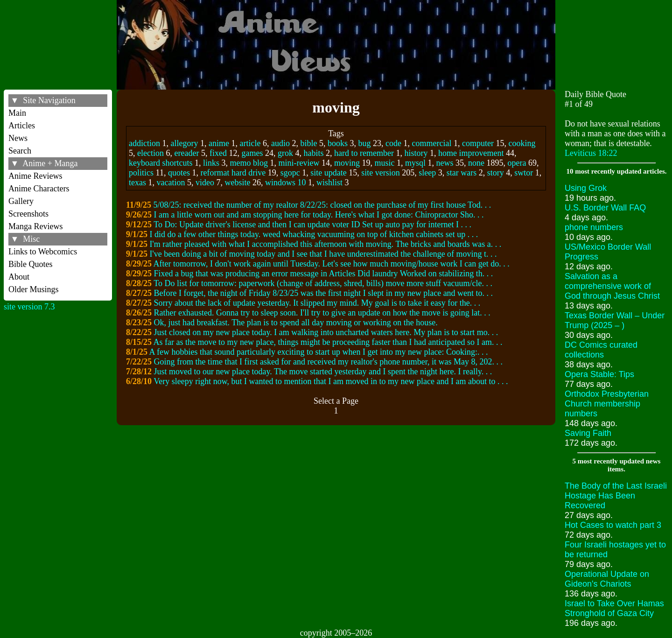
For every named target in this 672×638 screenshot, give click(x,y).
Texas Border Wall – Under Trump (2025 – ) (615, 320)
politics (141, 173)
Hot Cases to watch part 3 (613, 525)
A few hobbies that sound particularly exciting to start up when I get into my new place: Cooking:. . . (319, 352)
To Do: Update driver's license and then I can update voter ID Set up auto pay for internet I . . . (312, 224)
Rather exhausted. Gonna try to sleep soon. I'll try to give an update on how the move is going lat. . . (322, 313)
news (445, 163)
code (393, 143)
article (250, 143)
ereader (187, 153)
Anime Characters (39, 189)
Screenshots (28, 214)
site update (328, 173)
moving (347, 163)
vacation (171, 182)
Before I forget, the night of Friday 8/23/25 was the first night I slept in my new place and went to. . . (324, 293)
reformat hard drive (233, 173)
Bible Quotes (31, 264)
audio (280, 143)
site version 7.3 (29, 307)
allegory (185, 143)
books (338, 143)
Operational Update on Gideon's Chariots (607, 579)
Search (20, 151)
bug (365, 143)
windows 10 (286, 182)
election (150, 153)
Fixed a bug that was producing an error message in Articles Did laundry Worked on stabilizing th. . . (324, 273)
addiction (144, 143)
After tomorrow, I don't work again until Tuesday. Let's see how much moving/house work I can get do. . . (332, 264)
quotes (179, 173)
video (205, 182)
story (496, 173)
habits (313, 153)
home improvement (471, 153)
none (476, 163)
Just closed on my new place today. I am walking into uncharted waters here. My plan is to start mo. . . (326, 332)
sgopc (290, 173)
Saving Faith (588, 433)
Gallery (21, 201)
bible (309, 143)
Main (17, 113)
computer (478, 143)
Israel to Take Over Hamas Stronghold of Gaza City (614, 608)
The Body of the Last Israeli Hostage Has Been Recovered (616, 496)
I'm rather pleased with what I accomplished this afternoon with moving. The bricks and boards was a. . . (326, 244)
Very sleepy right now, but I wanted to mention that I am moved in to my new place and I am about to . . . (331, 381)
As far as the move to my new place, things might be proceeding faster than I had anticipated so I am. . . (328, 342)
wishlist (329, 182)
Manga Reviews (35, 226)
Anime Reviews (35, 176)
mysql (415, 163)
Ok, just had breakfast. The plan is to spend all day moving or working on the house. (296, 323)
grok (285, 153)
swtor (524, 173)
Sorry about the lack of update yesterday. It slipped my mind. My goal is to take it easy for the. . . (317, 303)
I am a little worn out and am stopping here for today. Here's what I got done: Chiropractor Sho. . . (319, 215)
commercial (432, 143)
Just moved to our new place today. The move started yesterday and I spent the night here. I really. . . (323, 372)
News (18, 138)
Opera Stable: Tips (599, 374)
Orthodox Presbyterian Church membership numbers (607, 404)
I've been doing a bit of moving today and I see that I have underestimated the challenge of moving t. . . (323, 254)
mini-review (299, 163)
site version (381, 173)
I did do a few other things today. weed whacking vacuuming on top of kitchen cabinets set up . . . (314, 234)
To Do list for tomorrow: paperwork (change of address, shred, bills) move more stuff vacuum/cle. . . (323, 283)
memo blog (249, 163)
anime (219, 143)
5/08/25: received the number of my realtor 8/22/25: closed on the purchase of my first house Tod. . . (322, 205)
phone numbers (594, 227)
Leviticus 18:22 (591, 153)
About (19, 277)
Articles (22, 126)
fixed (218, 153)
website (238, 182)
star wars (462, 173)
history (416, 153)
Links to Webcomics (43, 252)
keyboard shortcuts (161, 163)
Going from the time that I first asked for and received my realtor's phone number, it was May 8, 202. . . (328, 362)
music (385, 163)
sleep (427, 173)
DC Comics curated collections (601, 350)
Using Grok (586, 188)
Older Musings (34, 289)
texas (137, 182)
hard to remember (364, 153)
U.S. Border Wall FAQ (605, 208)
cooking (522, 143)
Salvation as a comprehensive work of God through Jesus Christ (612, 286)
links (211, 163)
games (252, 153)
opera (517, 163)
